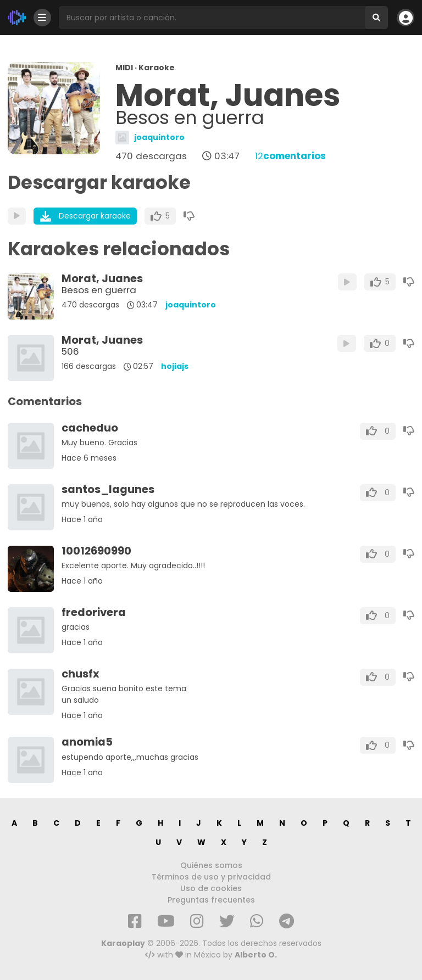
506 (70, 351)
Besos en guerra (99, 290)
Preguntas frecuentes (211, 900)
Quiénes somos (211, 865)
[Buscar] (376, 18)
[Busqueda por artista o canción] (212, 18)
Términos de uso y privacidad (211, 877)
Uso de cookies (211, 888)
